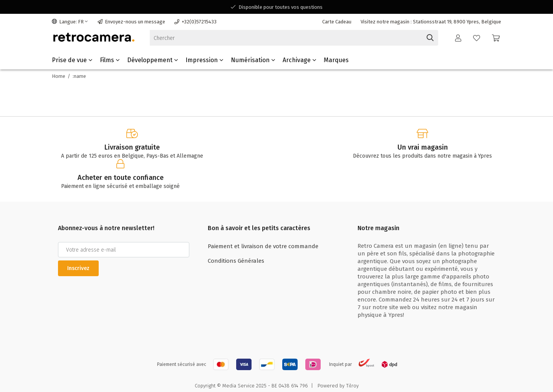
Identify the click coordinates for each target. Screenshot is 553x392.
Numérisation (253, 60)
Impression (204, 60)
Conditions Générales (236, 261)
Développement (152, 60)
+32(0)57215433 (195, 22)
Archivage (299, 60)
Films (110, 60)
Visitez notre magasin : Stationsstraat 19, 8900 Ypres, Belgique (431, 22)
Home (59, 76)
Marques (336, 60)
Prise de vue (72, 60)
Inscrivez (78, 268)
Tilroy (352, 386)
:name (79, 76)
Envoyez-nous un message (131, 22)
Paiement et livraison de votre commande (263, 246)
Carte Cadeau (337, 22)
